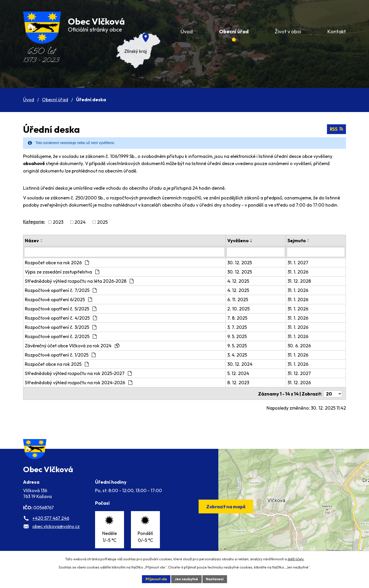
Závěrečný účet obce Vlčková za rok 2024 (72, 345)
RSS (336, 129)
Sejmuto (298, 241)
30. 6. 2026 (301, 345)
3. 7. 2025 (240, 327)
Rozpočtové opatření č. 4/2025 (61, 318)
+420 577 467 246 (51, 523)
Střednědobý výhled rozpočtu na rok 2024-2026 (79, 382)
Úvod (29, 100)
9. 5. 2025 (240, 336)
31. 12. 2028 (301, 281)
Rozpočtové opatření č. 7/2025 (61, 290)
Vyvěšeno (241, 241)
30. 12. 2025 (243, 262)
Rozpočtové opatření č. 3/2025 (61, 327)
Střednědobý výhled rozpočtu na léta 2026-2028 (79, 281)
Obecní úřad (55, 100)
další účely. (296, 559)
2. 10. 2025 (242, 308)
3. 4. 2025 (240, 355)
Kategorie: (34, 222)
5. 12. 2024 (242, 373)
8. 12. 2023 (242, 382)
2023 (58, 222)
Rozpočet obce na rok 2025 (57, 364)
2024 (80, 222)
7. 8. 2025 (241, 318)
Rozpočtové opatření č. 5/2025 (61, 308)
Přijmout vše (155, 579)
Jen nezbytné (186, 579)
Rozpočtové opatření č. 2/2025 (61, 336)
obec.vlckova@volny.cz (56, 531)
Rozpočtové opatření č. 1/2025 (60, 355)
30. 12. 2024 (243, 364)
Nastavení (215, 579)
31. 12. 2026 (301, 382)
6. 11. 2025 (241, 299)
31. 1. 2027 (299, 262)
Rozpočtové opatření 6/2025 (58, 299)
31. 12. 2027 (301, 373)
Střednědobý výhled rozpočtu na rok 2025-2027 (78, 373)
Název (32, 241)
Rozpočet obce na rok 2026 (57, 262)
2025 (102, 222)
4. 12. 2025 (242, 281)
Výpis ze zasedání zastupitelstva (62, 272)
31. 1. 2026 (299, 272)
